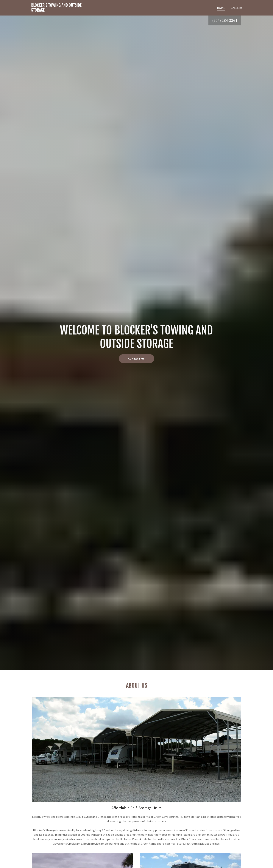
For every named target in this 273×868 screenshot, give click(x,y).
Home (221, 8)
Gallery (236, 8)
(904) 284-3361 (225, 20)
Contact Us (136, 359)
